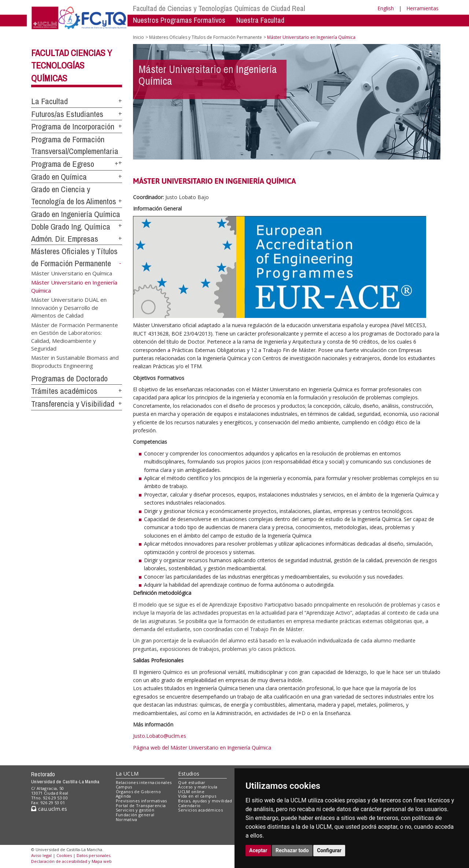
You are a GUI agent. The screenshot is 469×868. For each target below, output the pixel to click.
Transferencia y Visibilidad (73, 404)
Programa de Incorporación (73, 127)
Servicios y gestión (135, 810)
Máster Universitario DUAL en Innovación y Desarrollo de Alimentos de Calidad (69, 307)
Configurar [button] (329, 850)
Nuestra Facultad (260, 20)
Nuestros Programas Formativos (179, 20)
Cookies (64, 855)
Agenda (123, 796)
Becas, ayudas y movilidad (205, 801)
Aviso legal (41, 855)
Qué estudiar (192, 782)
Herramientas (422, 8)
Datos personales (93, 855)
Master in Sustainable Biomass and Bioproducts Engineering (75, 361)
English (386, 8)
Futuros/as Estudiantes (67, 114)
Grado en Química (59, 177)
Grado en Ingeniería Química (76, 214)
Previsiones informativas (141, 801)
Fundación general (135, 815)
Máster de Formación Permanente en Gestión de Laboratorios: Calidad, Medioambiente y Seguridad (75, 336)
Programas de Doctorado (69, 378)
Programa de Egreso (63, 164)
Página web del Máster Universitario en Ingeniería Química (202, 748)
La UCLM (127, 774)
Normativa (127, 819)
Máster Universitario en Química (72, 273)
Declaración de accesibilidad (59, 861)
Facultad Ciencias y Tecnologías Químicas (72, 66)
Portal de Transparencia (141, 805)
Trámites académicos (64, 391)
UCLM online (191, 792)
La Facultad (49, 101)
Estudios (189, 774)
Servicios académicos (200, 810)
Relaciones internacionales (144, 782)
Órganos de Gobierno (138, 792)
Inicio (139, 37)
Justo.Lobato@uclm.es (160, 736)
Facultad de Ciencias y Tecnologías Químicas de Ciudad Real (219, 8)
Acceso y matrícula (198, 787)
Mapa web (102, 861)
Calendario (189, 805)
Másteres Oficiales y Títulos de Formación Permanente (206, 37)
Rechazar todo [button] (292, 850)
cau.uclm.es (49, 809)
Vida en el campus (197, 796)
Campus (124, 787)
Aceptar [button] (258, 850)
